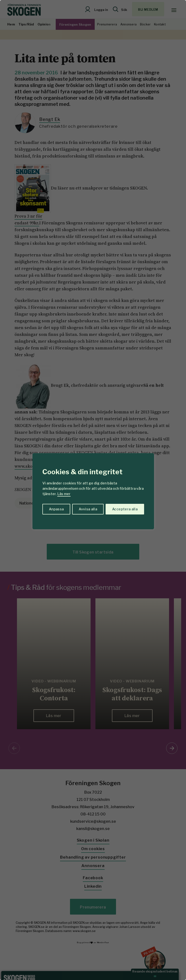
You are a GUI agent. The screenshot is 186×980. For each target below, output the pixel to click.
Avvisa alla (88, 509)
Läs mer (64, 494)
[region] (93, 490)
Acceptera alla (125, 509)
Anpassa (56, 509)
